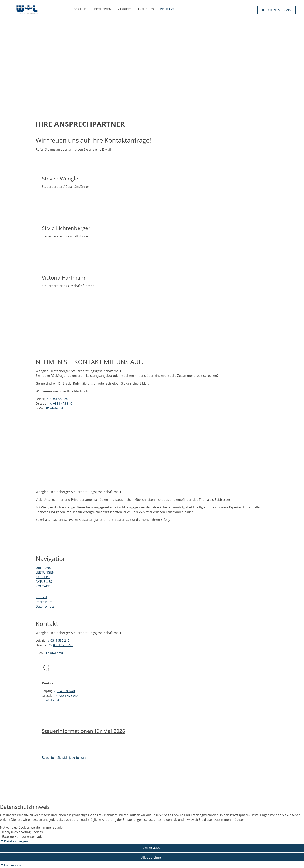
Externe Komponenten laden (24, 837)
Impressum (44, 602)
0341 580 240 (60, 399)
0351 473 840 (63, 404)
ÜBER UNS (79, 9)
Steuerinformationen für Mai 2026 (83, 731)
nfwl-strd (57, 408)
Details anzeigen (16, 841)
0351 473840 (68, 696)
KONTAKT (167, 9)
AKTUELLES (146, 9)
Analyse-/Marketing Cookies (23, 832)
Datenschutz (45, 606)
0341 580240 (66, 691)
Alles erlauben (152, 848)
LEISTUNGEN (102, 9)
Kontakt (41, 597)
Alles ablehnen (152, 857)
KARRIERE (124, 9)
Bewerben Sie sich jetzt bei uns (64, 758)
